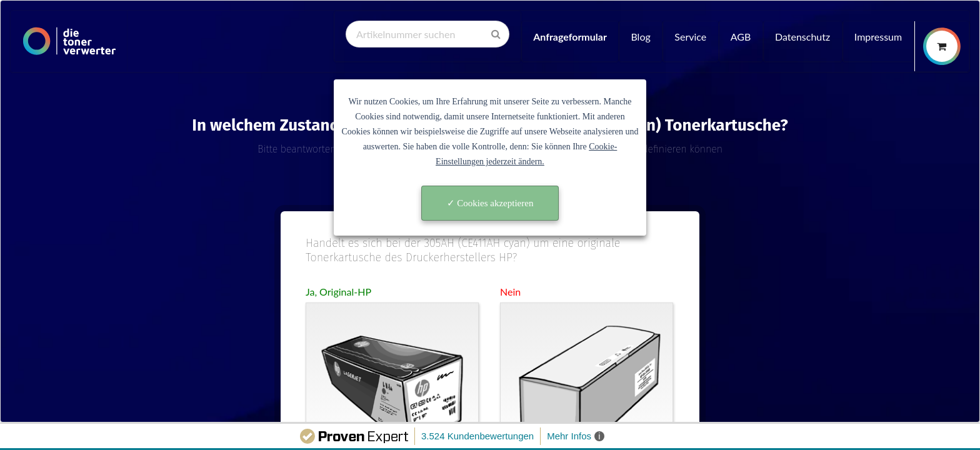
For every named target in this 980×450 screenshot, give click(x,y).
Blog (640, 37)
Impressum (878, 37)
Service (690, 37)
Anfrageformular (570, 37)
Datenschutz (802, 37)
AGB (741, 37)
